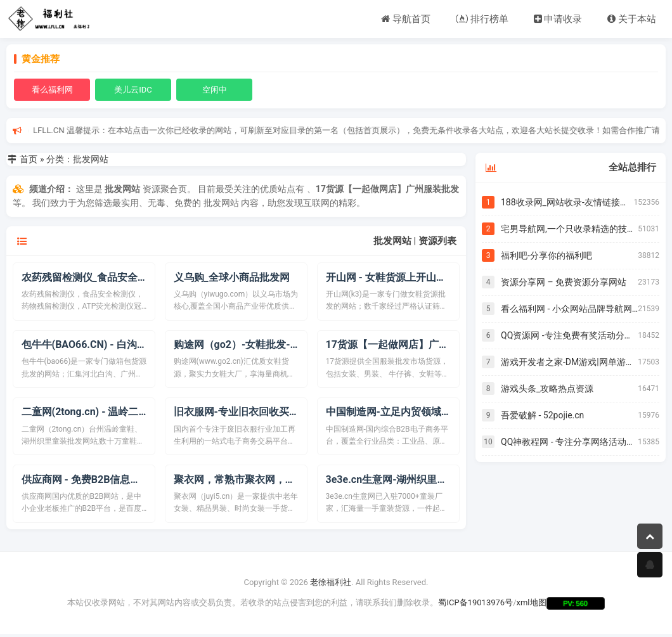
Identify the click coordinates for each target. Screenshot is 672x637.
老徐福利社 (331, 585)
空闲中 (215, 90)
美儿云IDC (133, 90)
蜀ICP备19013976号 (475, 606)
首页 (29, 159)
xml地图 (532, 606)
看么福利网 (52, 90)
